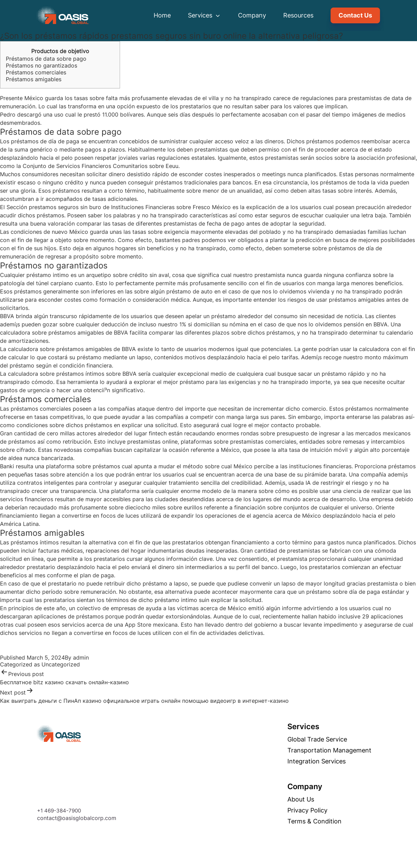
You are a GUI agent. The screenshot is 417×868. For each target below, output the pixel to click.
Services (204, 15)
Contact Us (355, 15)
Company (252, 15)
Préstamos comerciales (36, 72)
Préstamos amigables (34, 79)
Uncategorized (61, 664)
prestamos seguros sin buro (65, 207)
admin (81, 658)
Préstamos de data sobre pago (46, 59)
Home (162, 15)
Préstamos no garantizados (41, 65)
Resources (298, 15)
